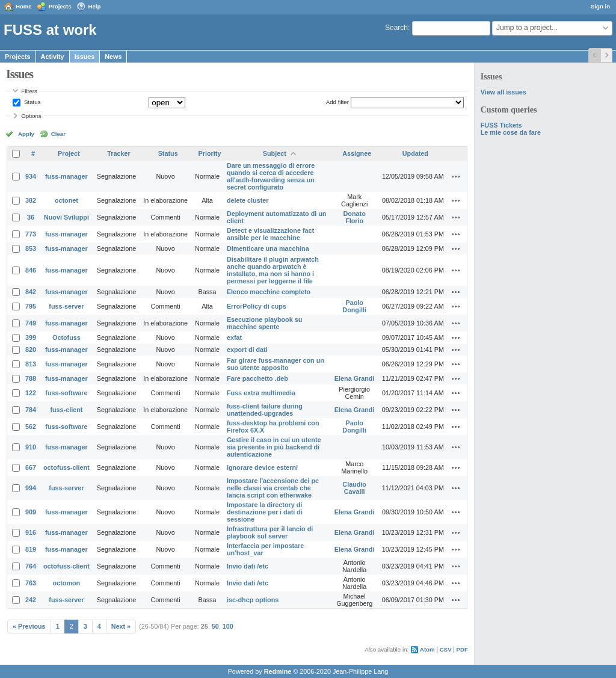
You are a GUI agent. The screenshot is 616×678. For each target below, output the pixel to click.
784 (31, 410)
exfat (234, 337)
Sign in (600, 6)
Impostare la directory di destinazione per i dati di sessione (265, 512)
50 (215, 626)
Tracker (119, 153)
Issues (85, 57)
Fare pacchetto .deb (257, 378)
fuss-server (66, 306)
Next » (121, 626)
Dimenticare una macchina (268, 248)
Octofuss (66, 337)
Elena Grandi (355, 378)
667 (31, 467)
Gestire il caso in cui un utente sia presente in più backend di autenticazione (274, 447)
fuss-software (66, 393)
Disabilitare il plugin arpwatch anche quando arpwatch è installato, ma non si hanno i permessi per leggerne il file (273, 270)
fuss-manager (66, 176)
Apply (26, 134)
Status (31, 102)
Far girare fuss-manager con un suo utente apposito (276, 364)
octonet (66, 200)
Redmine (278, 671)
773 (31, 234)
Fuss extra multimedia (261, 393)
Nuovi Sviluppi (66, 217)
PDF (462, 649)
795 (31, 306)
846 (31, 270)
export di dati (247, 350)
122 (31, 393)
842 (31, 292)
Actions (456, 176)
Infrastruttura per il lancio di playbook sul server (270, 532)
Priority (210, 153)
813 (31, 364)
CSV (446, 649)
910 (31, 447)
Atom (427, 649)
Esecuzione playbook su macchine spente (264, 323)
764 (31, 566)
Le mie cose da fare (511, 132)
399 (31, 337)
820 (31, 350)
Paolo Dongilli (354, 306)
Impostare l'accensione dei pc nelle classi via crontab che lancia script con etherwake (273, 488)
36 (31, 217)
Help (95, 6)
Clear (58, 134)
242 (31, 600)
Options (31, 116)
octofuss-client (66, 467)
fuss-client (66, 410)
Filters (29, 91)
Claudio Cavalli (354, 488)
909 (31, 512)
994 (31, 488)
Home (24, 6)
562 (31, 427)
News (113, 57)
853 (31, 248)
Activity (53, 57)
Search (396, 28)
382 (31, 200)
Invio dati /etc (248, 566)
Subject (275, 153)
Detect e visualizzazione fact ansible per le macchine (270, 234)
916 (31, 532)
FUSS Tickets (501, 125)
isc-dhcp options (253, 600)
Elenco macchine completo (269, 292)
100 (228, 626)
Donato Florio (355, 217)
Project (69, 153)
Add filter (337, 102)
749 (31, 323)
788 (31, 378)
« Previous (29, 626)
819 (31, 549)
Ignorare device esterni (262, 467)
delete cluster (248, 200)
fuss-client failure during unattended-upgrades (265, 410)
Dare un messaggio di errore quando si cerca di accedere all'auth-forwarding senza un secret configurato (271, 176)
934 (31, 176)
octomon (67, 583)
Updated (415, 153)
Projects (60, 6)
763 (31, 583)
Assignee (357, 153)
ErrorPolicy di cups (257, 306)
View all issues (504, 92)
